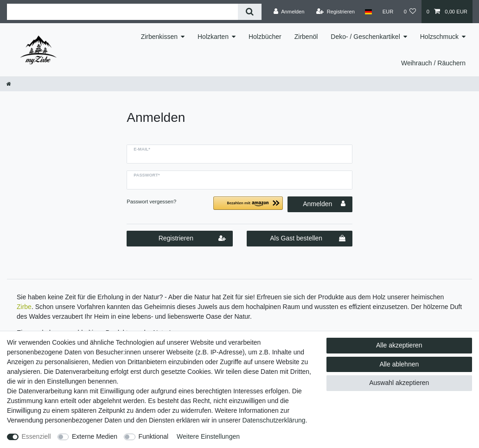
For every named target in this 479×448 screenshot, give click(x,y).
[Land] (368, 12)
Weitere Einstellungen (208, 436)
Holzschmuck (439, 37)
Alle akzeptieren (399, 345)
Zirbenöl (306, 37)
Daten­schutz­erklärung (274, 420)
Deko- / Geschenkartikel (365, 37)
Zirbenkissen (159, 37)
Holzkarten (213, 37)
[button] (248, 207)
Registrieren (192, 239)
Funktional (154, 436)
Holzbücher (265, 37)
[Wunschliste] (410, 12)
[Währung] (388, 12)
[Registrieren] (335, 12)
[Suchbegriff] (122, 12)
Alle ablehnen (399, 364)
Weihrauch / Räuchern (433, 63)
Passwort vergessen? (151, 202)
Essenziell (36, 436)
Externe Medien (95, 436)
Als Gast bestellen (308, 239)
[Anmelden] (289, 12)
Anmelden (324, 204)
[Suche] (250, 12)
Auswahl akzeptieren (399, 383)
